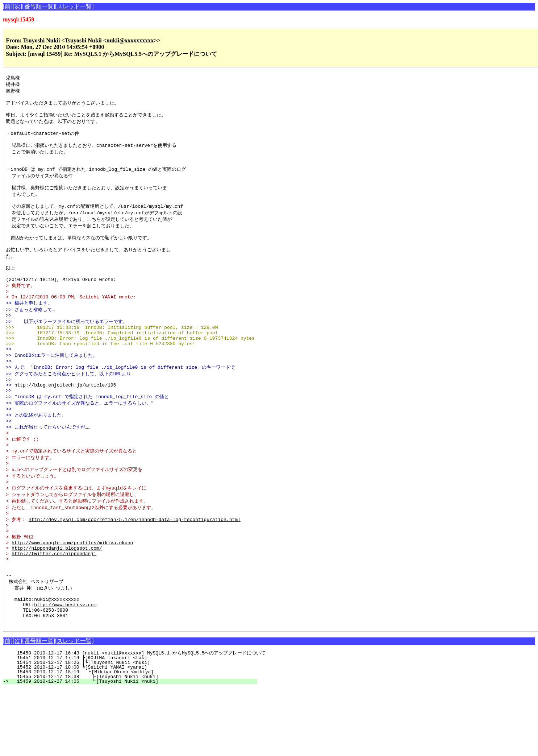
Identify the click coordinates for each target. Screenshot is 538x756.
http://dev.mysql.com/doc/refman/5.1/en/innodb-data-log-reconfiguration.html (135, 569)
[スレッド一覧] (74, 6)
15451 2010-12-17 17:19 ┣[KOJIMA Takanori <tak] (134, 725)
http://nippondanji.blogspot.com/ (57, 603)
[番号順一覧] (39, 6)
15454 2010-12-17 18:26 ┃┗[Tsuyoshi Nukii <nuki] (133, 730)
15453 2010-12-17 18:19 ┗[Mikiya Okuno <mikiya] (134, 739)
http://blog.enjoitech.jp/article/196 (65, 421)
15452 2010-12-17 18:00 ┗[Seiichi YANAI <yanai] (134, 735)
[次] (18, 6)
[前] (8, 6)
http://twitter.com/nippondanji (54, 609)
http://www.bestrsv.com (65, 669)
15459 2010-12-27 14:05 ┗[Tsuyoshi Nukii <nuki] (133, 749)
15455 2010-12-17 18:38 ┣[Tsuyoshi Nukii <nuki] (133, 744)
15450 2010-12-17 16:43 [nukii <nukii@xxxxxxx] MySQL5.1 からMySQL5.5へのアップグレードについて (138, 720)
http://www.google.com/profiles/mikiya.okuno (72, 596)
